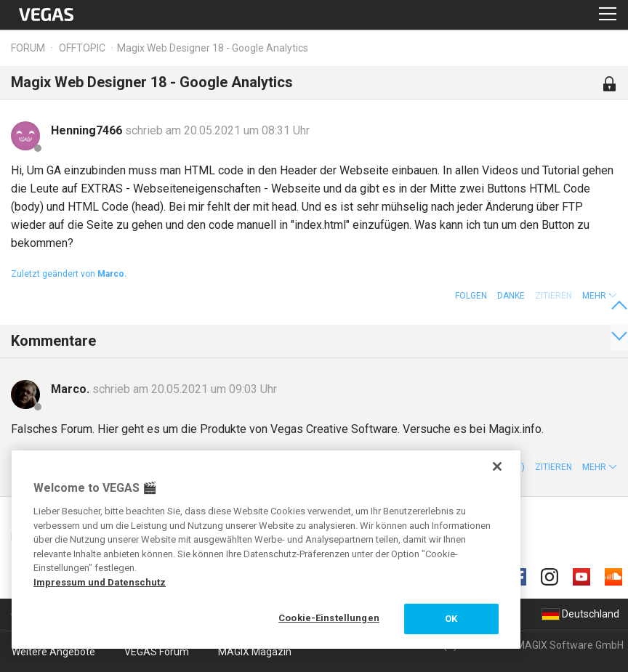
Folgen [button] (471, 296)
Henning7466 (88, 130)
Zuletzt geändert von (69, 274)
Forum (28, 48)
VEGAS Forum (157, 652)
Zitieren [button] (553, 467)
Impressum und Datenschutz (100, 582)
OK (451, 619)
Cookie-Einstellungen (329, 618)
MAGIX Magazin (255, 652)
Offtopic (82, 48)
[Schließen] (497, 466)
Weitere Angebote (53, 652)
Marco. (72, 389)
